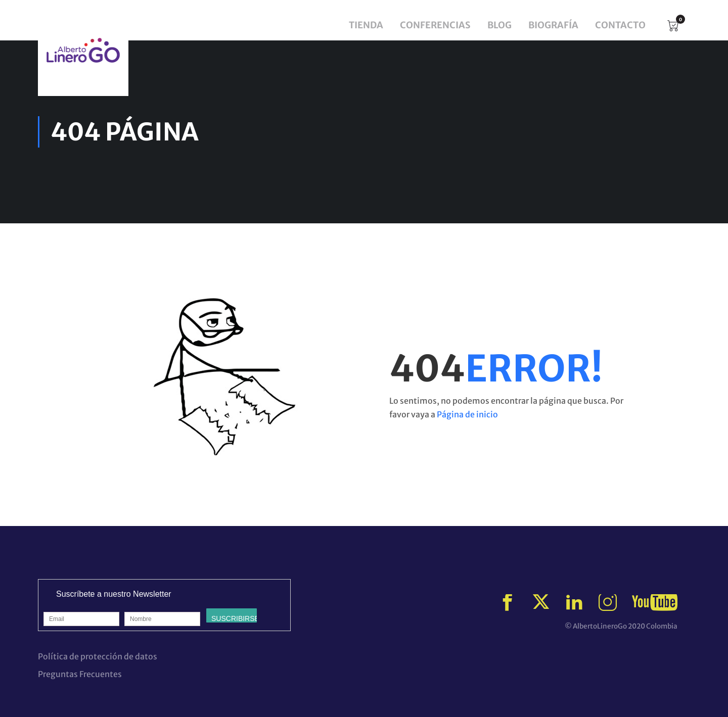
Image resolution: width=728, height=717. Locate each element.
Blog (499, 25)
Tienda (366, 25)
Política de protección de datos (98, 656)
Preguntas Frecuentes (80, 674)
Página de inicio (467, 414)
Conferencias (435, 25)
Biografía (553, 25)
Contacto (620, 25)
